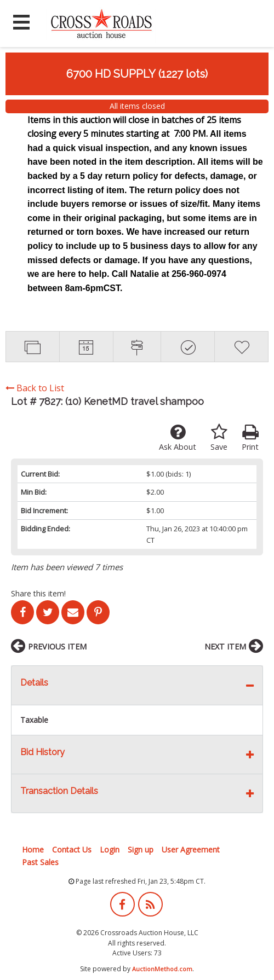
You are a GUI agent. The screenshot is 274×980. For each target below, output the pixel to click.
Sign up (141, 849)
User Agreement (191, 849)
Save (219, 438)
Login (110, 849)
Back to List (35, 388)
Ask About (178, 438)
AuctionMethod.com (162, 969)
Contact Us (72, 849)
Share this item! (38, 593)
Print (250, 438)
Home (33, 849)
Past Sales (40, 862)
